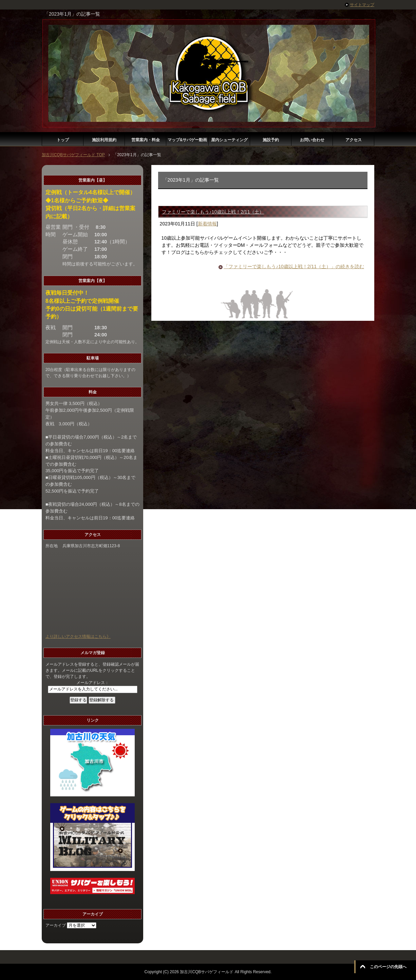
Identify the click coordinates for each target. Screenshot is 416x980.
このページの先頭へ (388, 967)
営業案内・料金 (146, 140)
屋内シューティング (229, 140)
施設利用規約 (104, 140)
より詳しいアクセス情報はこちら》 (78, 636)
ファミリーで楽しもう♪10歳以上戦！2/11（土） (213, 212)
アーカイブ (56, 925)
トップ (63, 140)
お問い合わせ (312, 140)
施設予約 (271, 140)
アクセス (354, 140)
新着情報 (207, 224)
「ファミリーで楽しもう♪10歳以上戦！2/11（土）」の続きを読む (294, 266)
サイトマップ (362, 5)
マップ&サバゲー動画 (187, 140)
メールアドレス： (93, 683)
